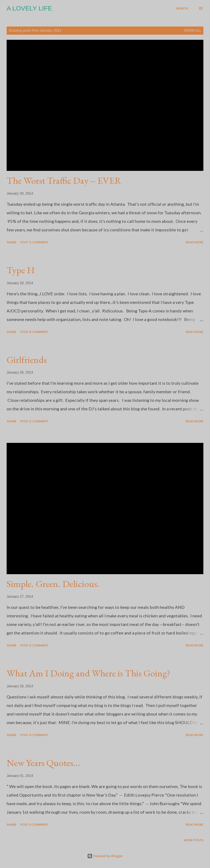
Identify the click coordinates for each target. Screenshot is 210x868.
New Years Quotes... (43, 763)
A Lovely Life (29, 8)
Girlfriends (27, 360)
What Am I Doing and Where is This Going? (89, 673)
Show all (192, 30)
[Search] (182, 8)
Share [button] (12, 242)
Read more (194, 242)
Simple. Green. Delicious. (53, 584)
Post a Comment (34, 242)
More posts (194, 840)
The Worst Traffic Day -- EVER (64, 180)
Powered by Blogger (105, 856)
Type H (21, 270)
